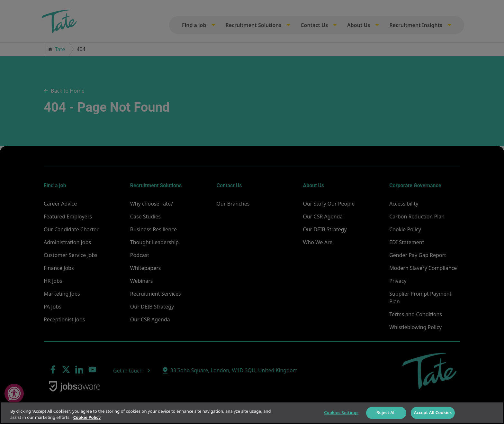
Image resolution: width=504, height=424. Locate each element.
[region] (252, 413)
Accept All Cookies (433, 413)
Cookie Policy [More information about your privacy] (87, 417)
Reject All (386, 413)
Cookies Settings (341, 413)
